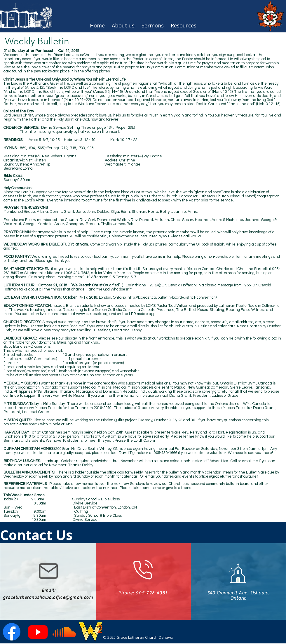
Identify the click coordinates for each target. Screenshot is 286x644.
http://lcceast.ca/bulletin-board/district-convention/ (172, 297)
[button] (184, 25)
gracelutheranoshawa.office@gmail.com (48, 597)
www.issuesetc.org (92, 314)
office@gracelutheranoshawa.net (229, 476)
